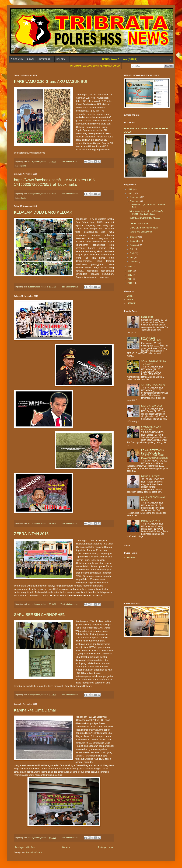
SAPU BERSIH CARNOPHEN (40, 615)
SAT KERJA (44, 59)
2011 (130, 283)
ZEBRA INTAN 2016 (31, 534)
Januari (134, 262)
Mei (132, 258)
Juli (132, 249)
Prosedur (131, 303)
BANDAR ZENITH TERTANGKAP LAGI (151, 339)
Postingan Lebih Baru (25, 847)
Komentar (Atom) (34, 852)
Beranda (17, 59)
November (135, 201)
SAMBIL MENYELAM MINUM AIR (151, 428)
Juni (132, 253)
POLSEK (61, 59)
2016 (130, 193)
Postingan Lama (105, 847)
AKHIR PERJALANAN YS (153, 385)
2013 (130, 275)
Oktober (134, 237)
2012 (130, 279)
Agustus (134, 245)
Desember (135, 197)
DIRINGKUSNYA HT (151, 521)
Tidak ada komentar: (69, 161)
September (135, 241)
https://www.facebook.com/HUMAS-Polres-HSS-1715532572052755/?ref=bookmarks (55, 182)
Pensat (130, 300)
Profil (31, 59)
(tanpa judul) (147, 317)
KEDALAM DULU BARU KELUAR (43, 212)
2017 (130, 189)
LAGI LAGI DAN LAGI (151, 406)
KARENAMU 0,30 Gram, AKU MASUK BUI (51, 81)
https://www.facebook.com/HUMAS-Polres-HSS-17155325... (146, 213)
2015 (130, 267)
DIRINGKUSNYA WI (151, 476)
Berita (23, 166)
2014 (130, 271)
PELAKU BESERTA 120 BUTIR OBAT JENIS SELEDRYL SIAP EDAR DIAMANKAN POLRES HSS (154, 454)
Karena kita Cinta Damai (35, 710)
